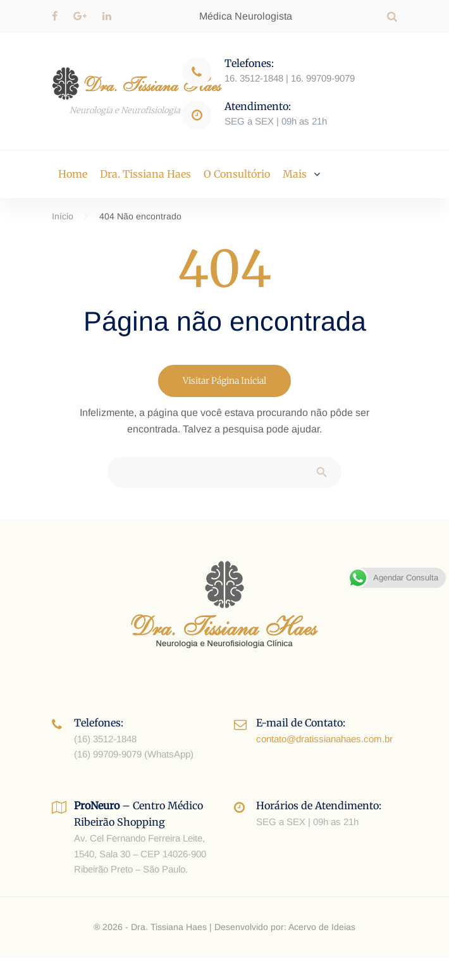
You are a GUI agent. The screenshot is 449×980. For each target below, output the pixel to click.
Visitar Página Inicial (225, 381)
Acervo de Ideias (322, 927)
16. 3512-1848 (254, 78)
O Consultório (237, 174)
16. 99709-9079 (323, 78)
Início (63, 216)
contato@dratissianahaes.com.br (324, 739)
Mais (295, 174)
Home (73, 174)
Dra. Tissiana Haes (145, 174)
